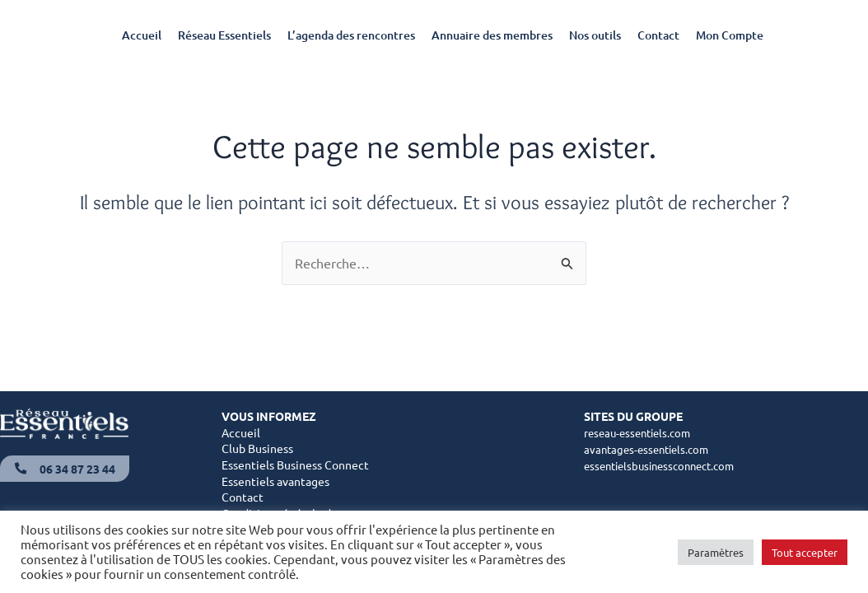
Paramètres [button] (716, 552)
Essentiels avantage (273, 482)
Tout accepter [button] (805, 552)
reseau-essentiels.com (642, 433)
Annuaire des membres (492, 35)
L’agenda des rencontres (351, 35)
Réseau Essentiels (224, 35)
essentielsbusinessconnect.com (666, 465)
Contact (658, 35)
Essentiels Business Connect (295, 465)
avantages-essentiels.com (651, 449)
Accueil (142, 35)
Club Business (257, 449)
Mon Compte (730, 35)
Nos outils (595, 35)
